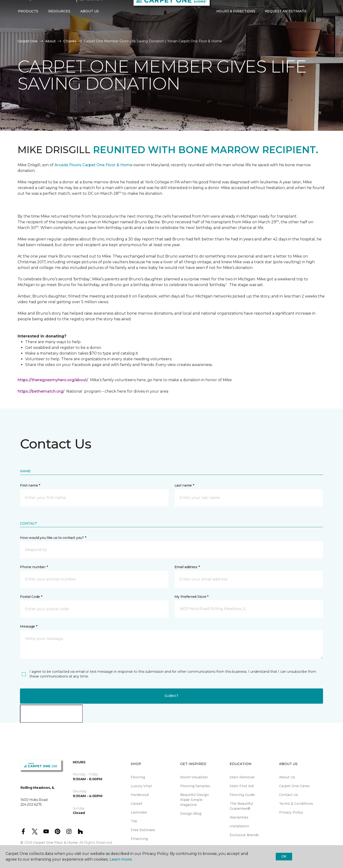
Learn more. (121, 859)
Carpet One (28, 41)
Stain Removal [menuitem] (242, 777)
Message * (29, 626)
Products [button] (28, 21)
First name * (30, 485)
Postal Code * (31, 597)
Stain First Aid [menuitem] (242, 786)
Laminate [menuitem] (139, 812)
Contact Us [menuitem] (289, 795)
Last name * (184, 485)
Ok (284, 856)
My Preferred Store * (191, 597)
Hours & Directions (236, 21)
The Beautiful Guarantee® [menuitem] (241, 806)
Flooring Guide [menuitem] (242, 795)
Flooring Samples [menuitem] (195, 786)
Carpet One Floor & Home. (56, 843)
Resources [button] (59, 21)
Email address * (187, 567)
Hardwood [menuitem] (140, 795)
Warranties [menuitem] (239, 817)
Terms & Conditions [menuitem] (296, 804)
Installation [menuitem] (239, 826)
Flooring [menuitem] (138, 777)
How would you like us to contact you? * (53, 538)
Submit (171, 696)
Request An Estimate (286, 21)
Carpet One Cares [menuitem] (294, 786)
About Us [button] (90, 21)
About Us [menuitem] (287, 777)
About (50, 41)
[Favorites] (321, 21)
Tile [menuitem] (134, 821)
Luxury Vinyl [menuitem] (141, 786)
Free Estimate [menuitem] (143, 830)
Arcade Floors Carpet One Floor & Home (93, 165)
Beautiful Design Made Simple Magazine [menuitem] (195, 800)
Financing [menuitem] (139, 839)
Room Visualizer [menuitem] (194, 777)
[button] (315, 21)
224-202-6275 (91, 9)
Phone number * (34, 567)
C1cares (70, 41)
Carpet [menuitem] (137, 804)
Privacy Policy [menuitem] (291, 812)
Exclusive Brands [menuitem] (244, 835)
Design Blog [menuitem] (191, 814)
